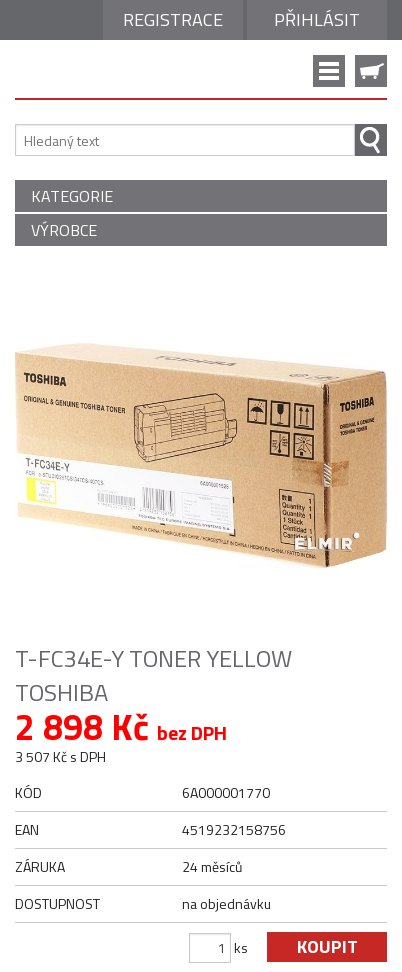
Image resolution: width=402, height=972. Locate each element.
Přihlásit (317, 19)
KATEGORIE (72, 196)
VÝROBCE (64, 230)
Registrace (173, 19)
